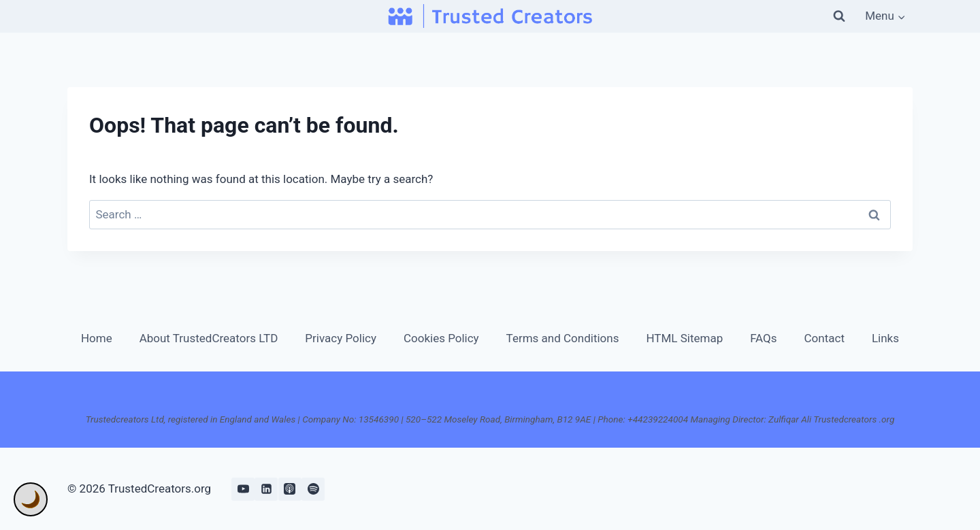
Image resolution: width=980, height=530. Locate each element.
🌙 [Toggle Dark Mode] (31, 499)
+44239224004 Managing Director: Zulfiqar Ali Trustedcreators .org (761, 419)
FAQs (763, 338)
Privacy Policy (341, 338)
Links (885, 338)
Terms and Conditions (563, 338)
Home (97, 338)
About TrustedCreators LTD (209, 338)
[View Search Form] (839, 16)
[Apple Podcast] (290, 489)
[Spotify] (313, 489)
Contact (824, 338)
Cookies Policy (441, 338)
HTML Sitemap (684, 338)
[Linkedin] (266, 489)
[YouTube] (243, 489)
